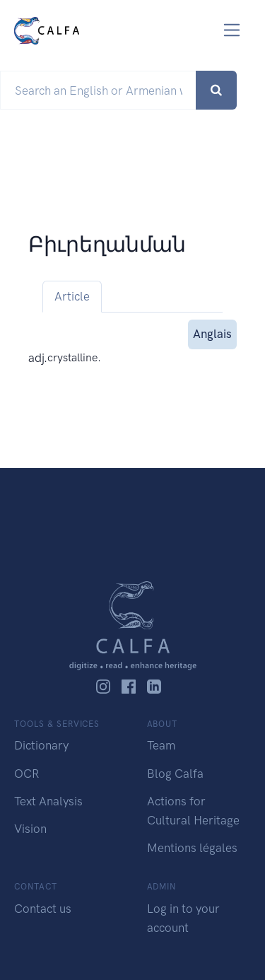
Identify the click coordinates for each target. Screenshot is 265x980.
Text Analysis (48, 801)
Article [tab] (72, 296)
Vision (30, 829)
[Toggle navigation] (232, 30)
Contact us (43, 909)
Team (161, 745)
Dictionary (41, 745)
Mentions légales (192, 848)
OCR (26, 774)
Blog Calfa (175, 774)
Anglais (212, 333)
